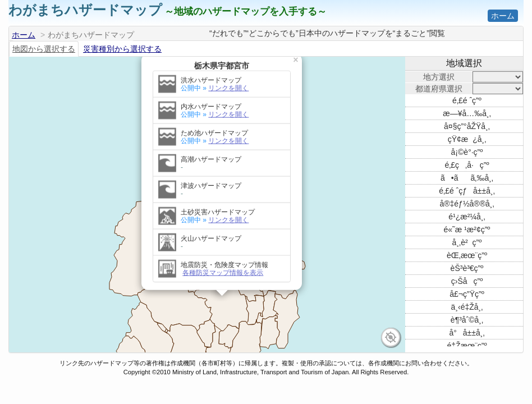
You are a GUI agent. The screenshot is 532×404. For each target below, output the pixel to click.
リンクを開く (228, 66)
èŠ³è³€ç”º (467, 268)
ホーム (503, 16)
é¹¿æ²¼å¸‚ (467, 217)
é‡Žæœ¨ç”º (467, 346)
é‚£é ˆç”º (467, 100)
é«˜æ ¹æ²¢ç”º (467, 229)
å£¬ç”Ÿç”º (467, 294)
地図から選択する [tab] (44, 49)
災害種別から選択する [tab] (122, 49)
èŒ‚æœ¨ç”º (467, 255)
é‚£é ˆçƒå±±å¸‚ (467, 191)
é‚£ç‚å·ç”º (467, 165)
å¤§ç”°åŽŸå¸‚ (467, 126)
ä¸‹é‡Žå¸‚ (467, 307)
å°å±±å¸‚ (467, 333)
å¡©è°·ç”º (467, 152)
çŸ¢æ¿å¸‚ (467, 139)
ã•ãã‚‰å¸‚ (467, 178)
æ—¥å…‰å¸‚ (467, 113)
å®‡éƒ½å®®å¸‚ (467, 204)
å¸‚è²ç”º (467, 242)
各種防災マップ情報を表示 (223, 251)
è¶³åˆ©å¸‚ (467, 320)
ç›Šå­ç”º (467, 281)
